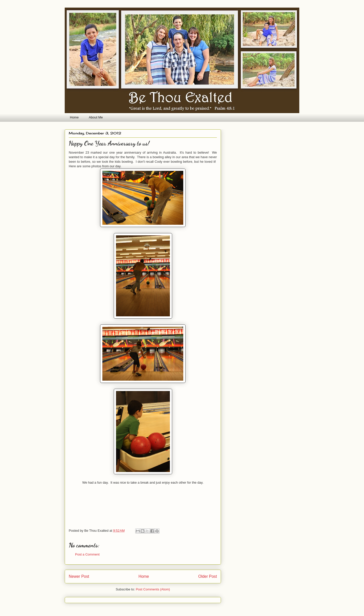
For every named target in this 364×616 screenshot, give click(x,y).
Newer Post (79, 576)
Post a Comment (87, 554)
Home (74, 117)
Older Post (208, 576)
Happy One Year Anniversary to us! (109, 143)
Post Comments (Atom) (153, 589)
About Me (96, 117)
